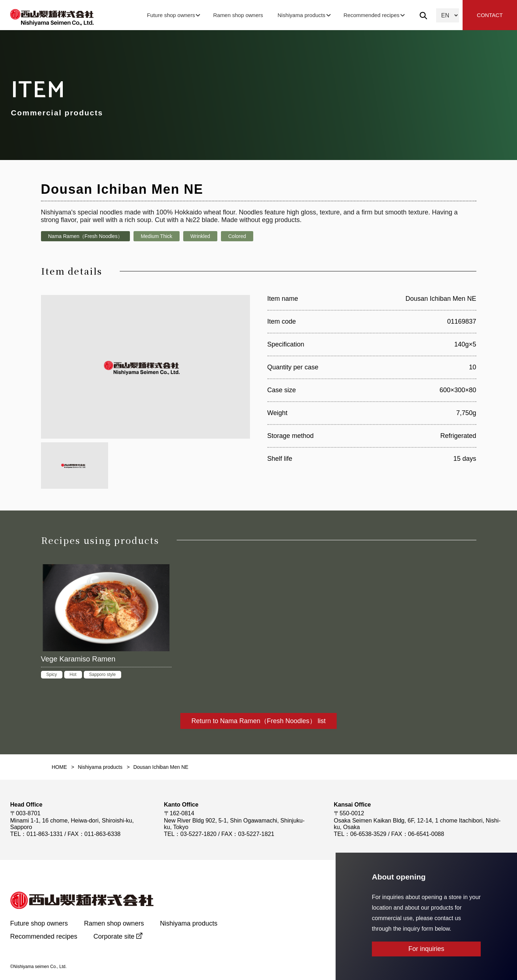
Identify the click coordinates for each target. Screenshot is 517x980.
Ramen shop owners (238, 15)
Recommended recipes (372, 15)
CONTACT (490, 15)
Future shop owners (171, 15)
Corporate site (114, 936)
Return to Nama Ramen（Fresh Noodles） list (258, 721)
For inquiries (426, 949)
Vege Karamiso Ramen (78, 659)
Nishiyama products (301, 15)
